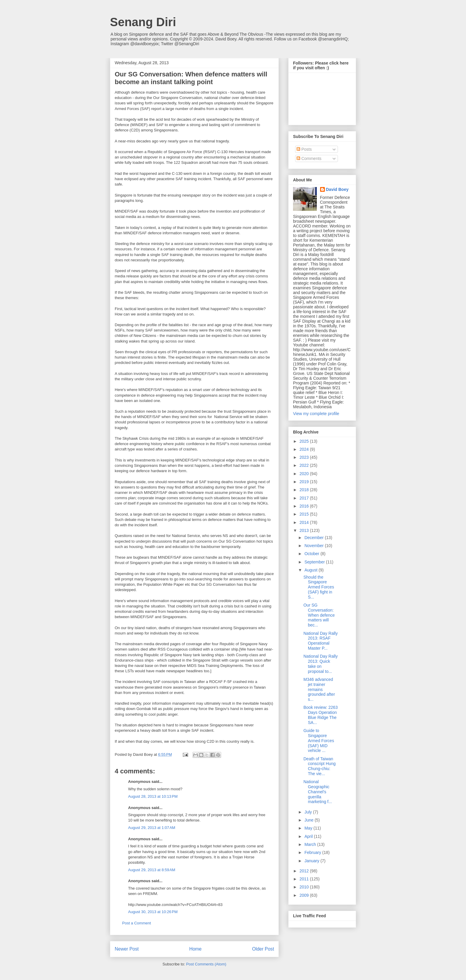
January (312, 861)
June (309, 820)
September (315, 562)
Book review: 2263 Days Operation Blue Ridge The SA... (321, 715)
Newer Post (127, 949)
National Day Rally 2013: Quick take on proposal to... (321, 664)
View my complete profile (316, 414)
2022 (305, 465)
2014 (305, 522)
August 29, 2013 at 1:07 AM (152, 828)
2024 (305, 449)
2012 (305, 871)
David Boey (337, 189)
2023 (305, 457)
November (314, 546)
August (311, 570)
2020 (305, 474)
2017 (305, 498)
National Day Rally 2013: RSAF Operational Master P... (321, 641)
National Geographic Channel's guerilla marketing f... (318, 792)
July (309, 812)
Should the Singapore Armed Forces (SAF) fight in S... (319, 587)
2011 (305, 879)
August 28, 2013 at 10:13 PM (153, 796)
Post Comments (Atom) (206, 964)
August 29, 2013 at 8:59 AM (152, 870)
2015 (305, 514)
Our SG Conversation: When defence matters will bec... (319, 615)
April (309, 836)
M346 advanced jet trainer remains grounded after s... (319, 689)
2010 (305, 887)
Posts (304, 149)
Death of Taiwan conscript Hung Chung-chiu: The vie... (319, 766)
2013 (305, 530)
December (314, 538)
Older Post (263, 949)
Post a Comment (137, 923)
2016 (305, 506)
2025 (305, 441)
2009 (305, 895)
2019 (305, 482)
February (313, 852)
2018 (305, 490)
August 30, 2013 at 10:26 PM (153, 912)
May (309, 828)
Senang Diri (143, 22)
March (311, 844)
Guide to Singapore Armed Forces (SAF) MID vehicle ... (319, 741)
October (312, 554)
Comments (309, 158)
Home (196, 949)
